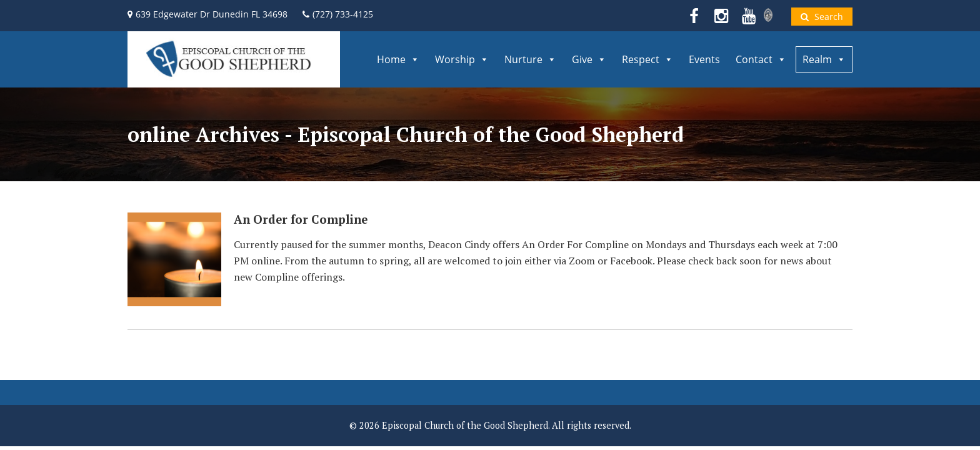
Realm (824, 59)
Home (398, 59)
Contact (761, 59)
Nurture (530, 59)
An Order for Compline (301, 219)
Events (704, 59)
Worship (462, 59)
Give (589, 59)
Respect (647, 59)
